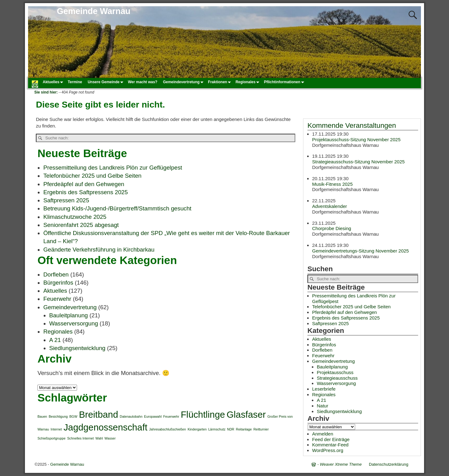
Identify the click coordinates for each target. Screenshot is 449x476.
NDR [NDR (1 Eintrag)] (231, 429)
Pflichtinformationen (285, 82)
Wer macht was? (142, 82)
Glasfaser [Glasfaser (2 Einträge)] (246, 414)
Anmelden (323, 434)
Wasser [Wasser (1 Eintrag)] (110, 438)
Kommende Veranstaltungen (352, 125)
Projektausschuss (335, 372)
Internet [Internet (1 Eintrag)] (56, 429)
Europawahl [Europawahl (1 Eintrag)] (153, 416)
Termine (75, 82)
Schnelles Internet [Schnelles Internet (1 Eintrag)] (80, 438)
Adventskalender (330, 206)
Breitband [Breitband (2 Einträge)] (99, 414)
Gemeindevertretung (184, 82)
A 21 (55, 340)
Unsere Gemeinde (106, 82)
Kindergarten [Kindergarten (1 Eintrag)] (197, 429)
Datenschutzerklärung (389, 464)
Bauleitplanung (69, 315)
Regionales (248, 82)
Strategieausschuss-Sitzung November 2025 (358, 162)
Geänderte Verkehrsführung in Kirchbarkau (99, 250)
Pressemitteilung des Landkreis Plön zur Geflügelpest (113, 168)
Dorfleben (56, 274)
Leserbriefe (324, 389)
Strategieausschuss (337, 378)
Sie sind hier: (46, 92)
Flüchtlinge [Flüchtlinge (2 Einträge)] (203, 414)
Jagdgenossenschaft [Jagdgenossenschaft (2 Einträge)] (106, 427)
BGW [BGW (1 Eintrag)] (73, 416)
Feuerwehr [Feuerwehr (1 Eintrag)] (171, 416)
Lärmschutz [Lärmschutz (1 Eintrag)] (217, 429)
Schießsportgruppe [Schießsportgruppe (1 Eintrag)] (51, 438)
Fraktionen (220, 82)
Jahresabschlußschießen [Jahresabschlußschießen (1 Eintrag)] (167, 429)
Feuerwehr (57, 299)
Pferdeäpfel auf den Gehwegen (84, 184)
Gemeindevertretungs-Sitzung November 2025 (360, 250)
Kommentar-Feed (330, 445)
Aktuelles (54, 82)
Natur (323, 406)
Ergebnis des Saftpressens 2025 (86, 192)
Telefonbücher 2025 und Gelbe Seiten (92, 176)
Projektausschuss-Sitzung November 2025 (356, 139)
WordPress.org (328, 450)
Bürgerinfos (58, 283)
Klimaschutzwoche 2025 (75, 217)
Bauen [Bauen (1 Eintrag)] (42, 416)
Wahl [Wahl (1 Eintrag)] (99, 438)
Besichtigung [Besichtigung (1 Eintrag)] (58, 416)
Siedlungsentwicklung (77, 348)
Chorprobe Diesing (332, 228)
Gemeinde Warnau (94, 11)
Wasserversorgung (74, 323)
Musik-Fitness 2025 (332, 184)
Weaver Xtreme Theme (341, 464)
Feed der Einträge (331, 439)
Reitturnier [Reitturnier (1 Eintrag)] (261, 429)
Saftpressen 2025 (66, 200)
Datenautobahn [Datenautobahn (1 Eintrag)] (131, 416)
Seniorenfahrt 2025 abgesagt (81, 225)
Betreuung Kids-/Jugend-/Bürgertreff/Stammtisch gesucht (117, 208)
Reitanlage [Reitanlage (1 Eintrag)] (244, 429)
